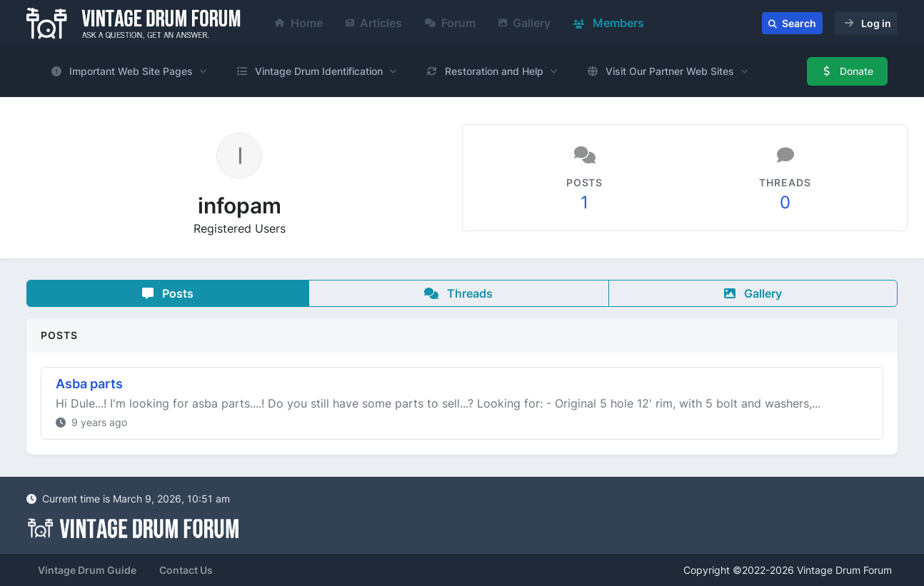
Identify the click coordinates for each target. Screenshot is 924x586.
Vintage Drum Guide (87, 570)
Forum (450, 23)
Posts (168, 293)
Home (299, 23)
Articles (374, 23)
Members (609, 23)
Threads (458, 293)
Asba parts (89, 384)
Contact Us (186, 570)
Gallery (524, 23)
